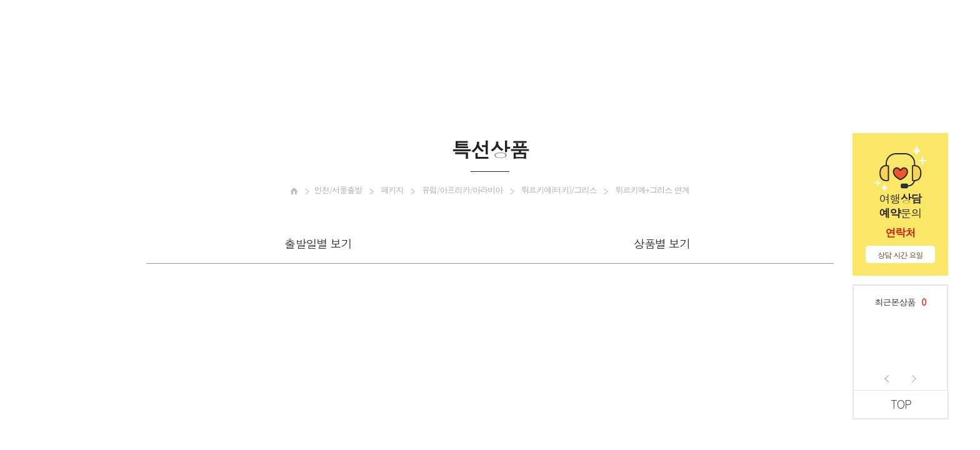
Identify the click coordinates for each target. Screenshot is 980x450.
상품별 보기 (662, 243)
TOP (901, 404)
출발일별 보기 (318, 243)
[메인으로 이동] (294, 191)
